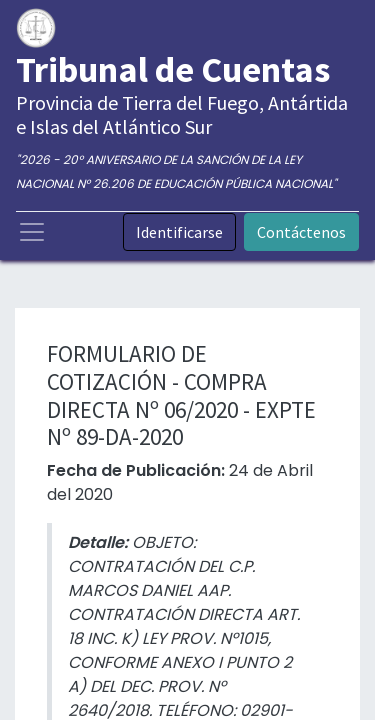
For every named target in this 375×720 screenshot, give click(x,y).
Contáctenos (301, 232)
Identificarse (179, 232)
